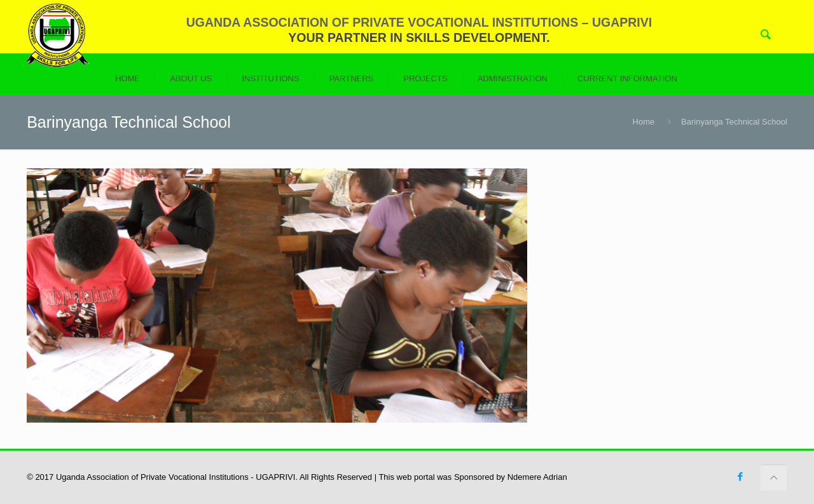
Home (644, 122)
